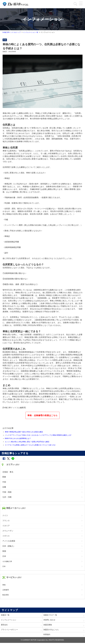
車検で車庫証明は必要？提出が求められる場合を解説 (24, 432)
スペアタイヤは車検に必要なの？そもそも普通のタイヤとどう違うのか (30, 445)
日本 (4, 566)
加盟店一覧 (5, 615)
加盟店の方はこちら (52, 630)
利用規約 (47, 636)
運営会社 (5, 625)
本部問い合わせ (50, 620)
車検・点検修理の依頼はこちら (42, 415)
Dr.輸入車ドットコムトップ (12, 32)
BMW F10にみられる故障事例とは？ (18, 438)
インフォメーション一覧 (33, 32)
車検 (4, 585)
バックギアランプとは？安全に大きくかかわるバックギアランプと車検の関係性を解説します (38, 435)
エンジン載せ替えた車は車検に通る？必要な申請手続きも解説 (27, 442)
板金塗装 (6, 595)
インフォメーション (9, 620)
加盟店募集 (48, 625)
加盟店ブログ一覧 (51, 615)
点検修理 (6, 590)
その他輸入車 (7, 561)
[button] (4, 459)
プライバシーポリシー (10, 630)
